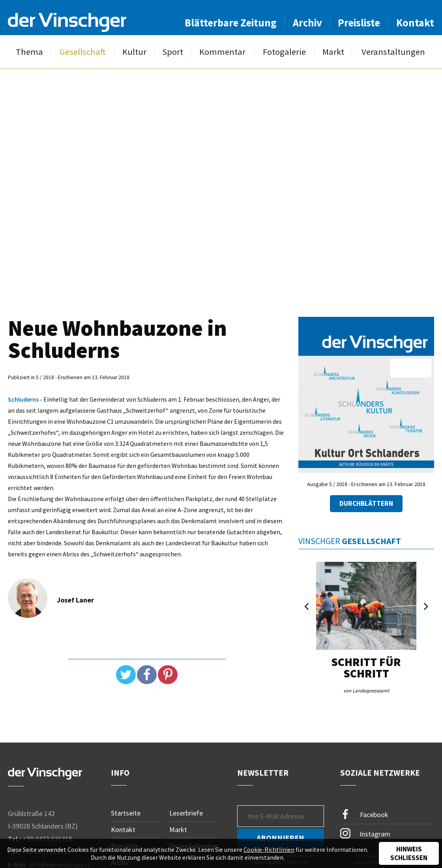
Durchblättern (366, 503)
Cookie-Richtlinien (269, 849)
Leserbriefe (186, 813)
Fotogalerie (284, 52)
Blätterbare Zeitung (231, 23)
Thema (29, 52)
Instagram (365, 833)
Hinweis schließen (409, 853)
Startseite (126, 813)
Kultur (134, 52)
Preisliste (359, 23)
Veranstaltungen (393, 52)
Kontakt (415, 23)
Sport (173, 52)
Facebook (364, 815)
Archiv (307, 23)
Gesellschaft (83, 52)
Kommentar (222, 52)
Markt (333, 52)
